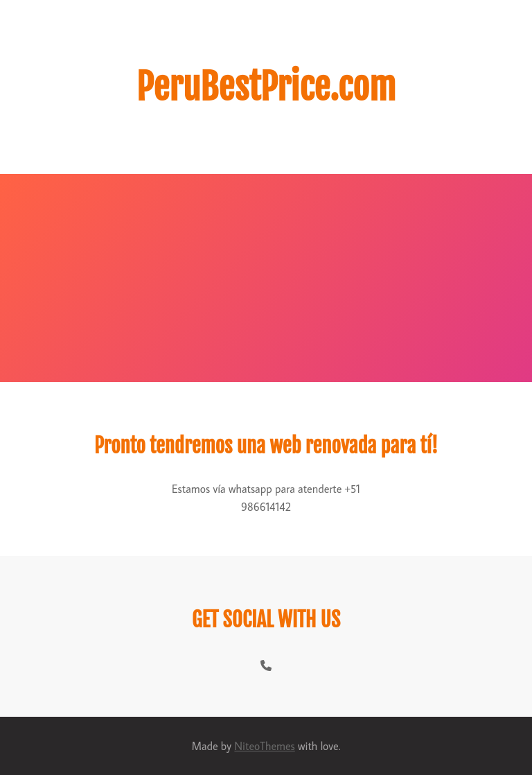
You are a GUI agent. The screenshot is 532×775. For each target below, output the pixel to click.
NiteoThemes (264, 746)
